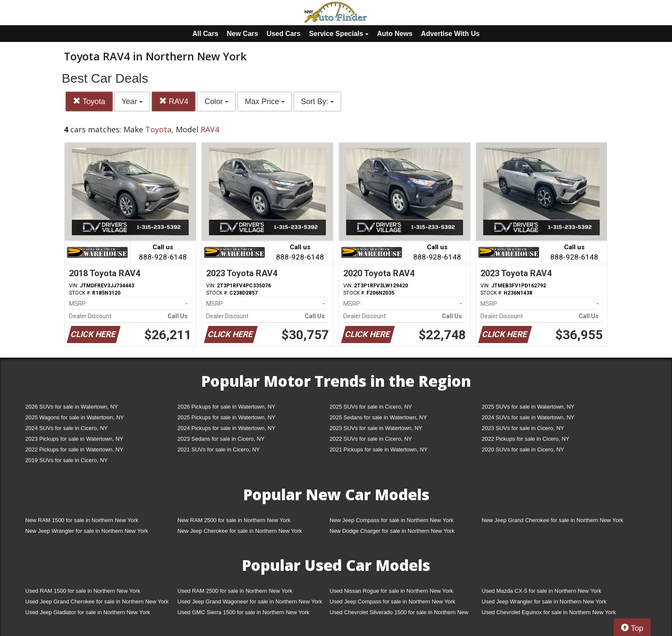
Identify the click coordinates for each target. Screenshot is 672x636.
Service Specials (339, 34)
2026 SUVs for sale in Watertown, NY (72, 407)
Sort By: (317, 102)
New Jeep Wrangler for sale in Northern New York (87, 531)
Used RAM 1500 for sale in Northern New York (83, 591)
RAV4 (174, 101)
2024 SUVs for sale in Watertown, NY (528, 417)
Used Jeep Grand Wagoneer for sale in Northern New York (250, 602)
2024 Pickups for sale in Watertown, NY (226, 428)
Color (216, 102)
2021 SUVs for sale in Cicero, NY (219, 449)
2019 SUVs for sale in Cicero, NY (66, 460)
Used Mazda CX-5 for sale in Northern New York (541, 591)
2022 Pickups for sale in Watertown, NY (74, 449)
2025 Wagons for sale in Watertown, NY (75, 417)
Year (132, 102)
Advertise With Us (450, 34)
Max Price (265, 102)
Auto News (395, 34)
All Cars (205, 34)
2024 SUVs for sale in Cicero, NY (66, 428)
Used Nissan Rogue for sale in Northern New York (391, 591)
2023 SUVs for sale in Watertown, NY (376, 428)
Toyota (89, 101)
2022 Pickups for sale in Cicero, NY (525, 439)
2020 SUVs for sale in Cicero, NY (523, 449)
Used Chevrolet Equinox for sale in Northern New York (549, 612)
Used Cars (283, 34)
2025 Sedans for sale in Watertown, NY (378, 417)
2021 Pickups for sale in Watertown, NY (379, 449)
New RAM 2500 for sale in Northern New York (234, 520)
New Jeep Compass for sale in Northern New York (391, 520)
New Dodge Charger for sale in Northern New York (392, 531)
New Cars (242, 34)
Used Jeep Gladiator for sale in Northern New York (88, 612)
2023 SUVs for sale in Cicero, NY (523, 428)
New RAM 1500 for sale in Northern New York (82, 520)
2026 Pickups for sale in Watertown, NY (226, 407)
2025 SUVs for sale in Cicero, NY (371, 407)
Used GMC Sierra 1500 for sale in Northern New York (243, 612)
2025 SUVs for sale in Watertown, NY (528, 407)
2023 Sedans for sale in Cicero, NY (221, 439)
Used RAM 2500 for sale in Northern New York (235, 591)
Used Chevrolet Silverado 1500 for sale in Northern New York (399, 614)
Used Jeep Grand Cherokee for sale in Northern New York (97, 602)
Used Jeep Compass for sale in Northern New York (392, 602)
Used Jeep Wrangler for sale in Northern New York (544, 602)
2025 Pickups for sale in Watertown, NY (226, 417)
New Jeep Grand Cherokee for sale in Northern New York (552, 520)
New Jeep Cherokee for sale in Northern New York (240, 531)
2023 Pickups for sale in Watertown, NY (74, 439)
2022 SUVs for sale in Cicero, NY (371, 439)
